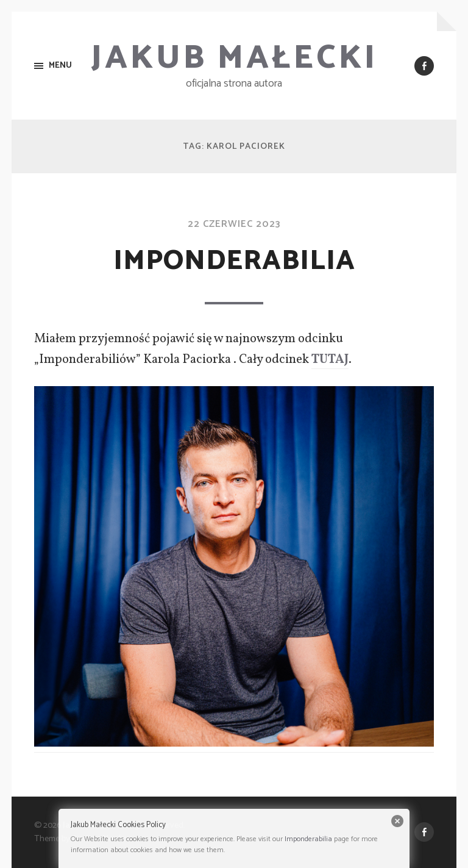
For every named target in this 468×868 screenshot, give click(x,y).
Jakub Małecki (234, 59)
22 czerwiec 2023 (234, 224)
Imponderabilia (234, 261)
